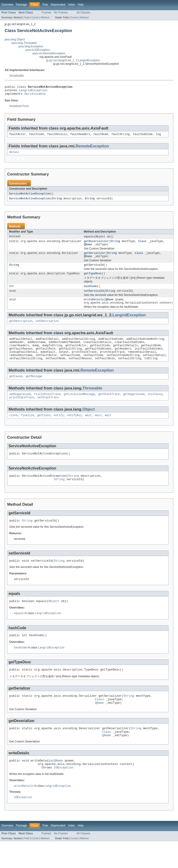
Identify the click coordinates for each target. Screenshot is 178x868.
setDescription (47, 330)
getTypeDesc (93, 280)
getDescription (21, 330)
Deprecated (58, 5)
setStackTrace (48, 411)
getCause (16, 389)
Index (72, 5)
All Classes (83, 13)
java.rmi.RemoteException (49, 53)
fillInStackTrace (47, 407)
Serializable (17, 76)
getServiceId (94, 271)
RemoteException (92, 149)
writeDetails (94, 307)
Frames (46, 13)
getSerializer (95, 258)
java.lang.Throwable (24, 43)
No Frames (61, 13)
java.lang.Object (15, 39)
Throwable (92, 400)
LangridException (33, 91)
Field (26, 17)
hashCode (91, 293)
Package (21, 5)
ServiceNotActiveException (30, 197)
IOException (64, 794)
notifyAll (74, 429)
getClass (44, 429)
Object (100, 240)
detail (14, 155)
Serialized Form (19, 108)
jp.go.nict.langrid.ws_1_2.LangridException (73, 60)
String (57, 202)
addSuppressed (20, 407)
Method (45, 17)
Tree (45, 5)
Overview (7, 5)
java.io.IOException (38, 50)
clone (13, 429)
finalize (27, 429)
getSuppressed (133, 407)
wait (88, 429)
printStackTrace (22, 411)
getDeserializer (96, 245)
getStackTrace (109, 407)
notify (59, 429)
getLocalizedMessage (79, 407)
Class (142, 245)
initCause (155, 407)
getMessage (34, 389)
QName (88, 249)
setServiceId (94, 298)
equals (89, 240)
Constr (35, 17)
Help (81, 5)
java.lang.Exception (31, 46)
